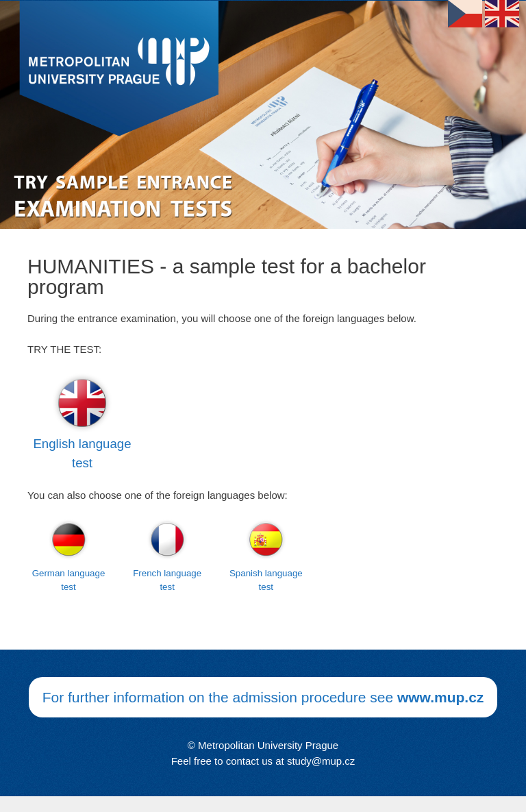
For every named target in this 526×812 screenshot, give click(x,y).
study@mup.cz (321, 761)
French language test (167, 580)
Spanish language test (266, 580)
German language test (69, 580)
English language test (82, 453)
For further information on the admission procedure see (263, 697)
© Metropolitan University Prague (263, 745)
